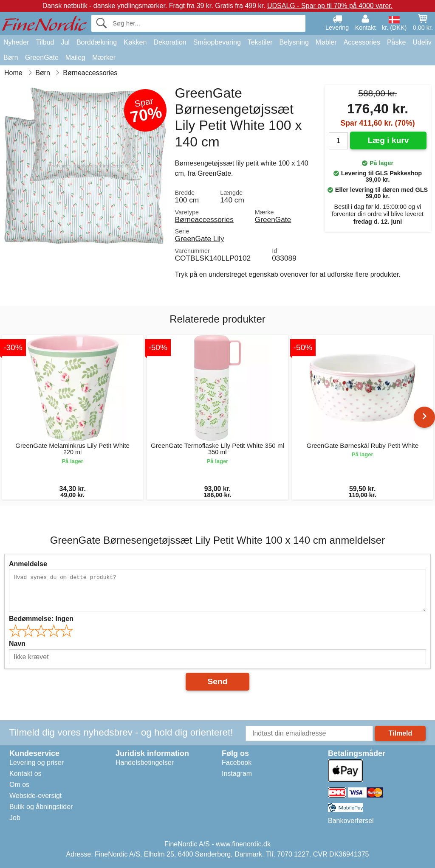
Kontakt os (25, 774)
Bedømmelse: (41, 619)
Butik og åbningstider (41, 807)
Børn (11, 58)
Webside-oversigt (35, 796)
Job (15, 818)
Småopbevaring (217, 42)
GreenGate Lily (200, 239)
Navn (17, 644)
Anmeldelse (28, 564)
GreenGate (42, 58)
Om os (19, 785)
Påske (396, 42)
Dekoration (170, 42)
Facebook (237, 763)
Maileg (75, 58)
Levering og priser (37, 763)
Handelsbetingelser (145, 763)
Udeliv (422, 42)
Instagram (237, 774)
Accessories (362, 42)
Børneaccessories (204, 219)
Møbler (326, 42)
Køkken (135, 42)
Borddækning (97, 42)
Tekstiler (260, 42)
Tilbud (45, 42)
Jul (65, 42)
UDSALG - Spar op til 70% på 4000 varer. (330, 6)
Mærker (104, 58)
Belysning (294, 42)
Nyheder (16, 42)
